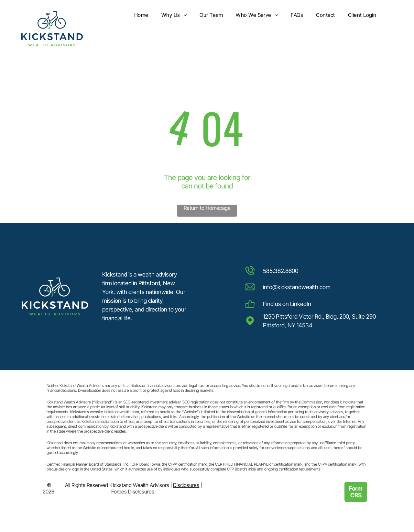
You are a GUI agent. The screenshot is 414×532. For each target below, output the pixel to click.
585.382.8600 (281, 271)
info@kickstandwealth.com (297, 287)
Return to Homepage (207, 208)
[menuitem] (141, 15)
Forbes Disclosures (133, 492)
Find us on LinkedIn (287, 304)
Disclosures (186, 485)
